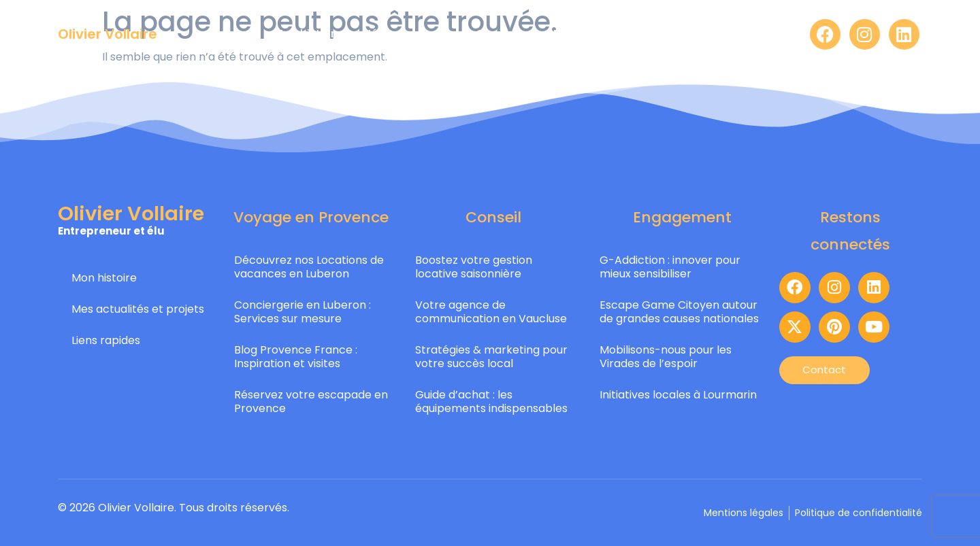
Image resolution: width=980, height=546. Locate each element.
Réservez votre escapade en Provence (311, 402)
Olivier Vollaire (108, 34)
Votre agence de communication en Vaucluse (491, 312)
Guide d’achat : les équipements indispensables (491, 402)
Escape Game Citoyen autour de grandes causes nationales (679, 312)
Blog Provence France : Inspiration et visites (296, 357)
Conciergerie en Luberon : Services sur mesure (303, 312)
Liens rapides (106, 340)
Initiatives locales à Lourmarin (678, 395)
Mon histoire (104, 278)
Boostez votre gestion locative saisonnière (474, 267)
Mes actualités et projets (138, 309)
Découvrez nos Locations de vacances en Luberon (309, 267)
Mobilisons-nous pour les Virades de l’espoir (666, 357)
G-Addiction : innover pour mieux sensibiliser (670, 267)
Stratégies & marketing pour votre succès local (491, 357)
